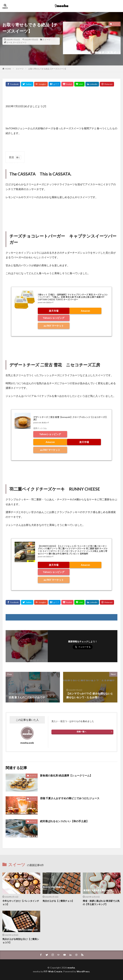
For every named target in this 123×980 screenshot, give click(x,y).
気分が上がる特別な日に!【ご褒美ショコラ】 (21, 941)
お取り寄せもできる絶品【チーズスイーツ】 (48, 69)
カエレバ (50, 302)
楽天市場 (54, 311)
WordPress (83, 971)
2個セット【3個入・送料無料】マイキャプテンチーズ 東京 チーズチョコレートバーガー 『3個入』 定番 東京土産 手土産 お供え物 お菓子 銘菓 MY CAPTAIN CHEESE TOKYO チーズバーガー (73, 297)
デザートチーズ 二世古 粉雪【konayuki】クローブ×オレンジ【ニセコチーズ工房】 (70, 418)
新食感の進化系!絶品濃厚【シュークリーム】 (66, 775)
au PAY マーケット (54, 326)
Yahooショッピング (54, 318)
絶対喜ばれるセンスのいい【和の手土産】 (64, 821)
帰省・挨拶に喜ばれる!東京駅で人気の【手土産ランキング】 (101, 903)
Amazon (85, 311)
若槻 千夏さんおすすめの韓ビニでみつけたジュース (70, 798)
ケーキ (9, 42)
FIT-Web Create (53, 971)
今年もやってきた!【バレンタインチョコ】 (21, 903)
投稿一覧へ (82, 732)
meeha (71, 968)
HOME (8, 69)
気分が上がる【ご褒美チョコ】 (58, 901)
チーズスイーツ (20, 42)
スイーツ (46, 40)
